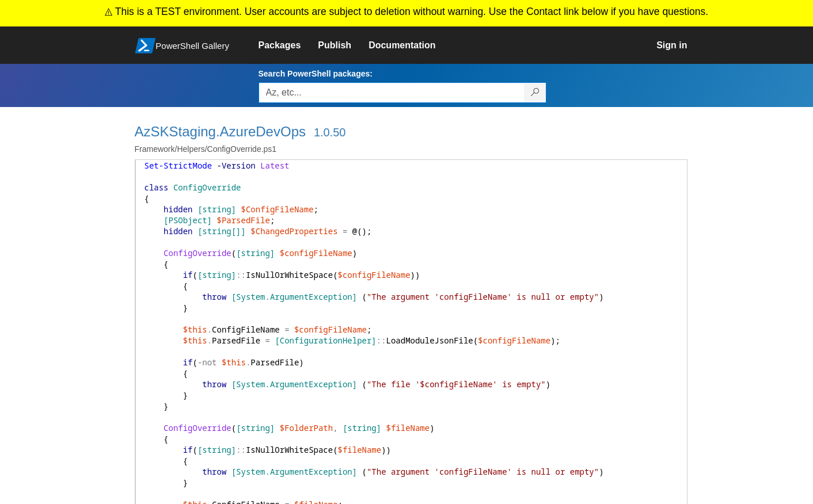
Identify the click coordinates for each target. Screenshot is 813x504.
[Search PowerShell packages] (535, 93)
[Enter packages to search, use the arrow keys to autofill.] (392, 93)
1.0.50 (330, 132)
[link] (288, 45)
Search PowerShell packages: (316, 74)
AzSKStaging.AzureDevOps (220, 131)
